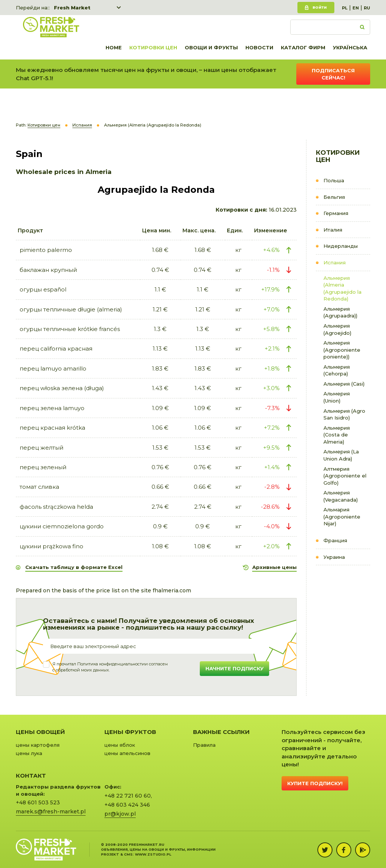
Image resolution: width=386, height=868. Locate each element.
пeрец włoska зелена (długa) (62, 388)
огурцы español (43, 289)
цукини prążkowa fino (51, 546)
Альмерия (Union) (337, 397)
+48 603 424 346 (127, 805)
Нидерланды (341, 246)
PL (345, 8)
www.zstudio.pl (153, 854)
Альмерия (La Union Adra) (341, 455)
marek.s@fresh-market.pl (51, 812)
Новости (259, 47)
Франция (335, 540)
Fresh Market (72, 8)
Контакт (31, 776)
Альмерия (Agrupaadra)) (340, 312)
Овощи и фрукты (211, 47)
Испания (335, 262)
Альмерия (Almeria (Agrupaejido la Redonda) (342, 288)
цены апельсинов (127, 753)
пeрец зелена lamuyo (52, 408)
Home (114, 47)
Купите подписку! (315, 783)
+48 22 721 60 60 (128, 796)
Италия (333, 230)
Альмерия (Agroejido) (337, 329)
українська (350, 47)
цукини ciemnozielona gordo (62, 526)
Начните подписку (234, 668)
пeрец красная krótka (52, 428)
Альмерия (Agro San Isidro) (344, 414)
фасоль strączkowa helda (56, 507)
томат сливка (39, 487)
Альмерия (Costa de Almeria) (337, 435)
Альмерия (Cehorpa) (337, 370)
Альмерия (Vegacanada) (341, 496)
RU (367, 8)
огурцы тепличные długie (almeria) (71, 309)
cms (128, 854)
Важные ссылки (221, 732)
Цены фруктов (130, 732)
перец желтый (41, 448)
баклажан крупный (48, 270)
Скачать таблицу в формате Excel (74, 567)
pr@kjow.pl (120, 814)
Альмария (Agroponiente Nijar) (342, 516)
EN (356, 8)
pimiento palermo (46, 250)
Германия (336, 213)
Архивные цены (274, 567)
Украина (334, 557)
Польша (334, 180)
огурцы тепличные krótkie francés (70, 329)
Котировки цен (153, 47)
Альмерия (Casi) (344, 384)
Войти (320, 7)
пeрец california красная (56, 349)
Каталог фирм (303, 47)
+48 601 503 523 (38, 802)
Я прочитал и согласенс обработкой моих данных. (110, 667)
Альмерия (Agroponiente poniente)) (342, 350)
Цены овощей (40, 732)
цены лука (29, 753)
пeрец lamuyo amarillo (53, 368)
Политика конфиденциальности (111, 664)
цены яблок (120, 745)
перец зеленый (43, 467)
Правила (204, 745)
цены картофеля (38, 745)
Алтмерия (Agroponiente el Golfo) (345, 476)
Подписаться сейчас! (333, 74)
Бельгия (334, 197)
